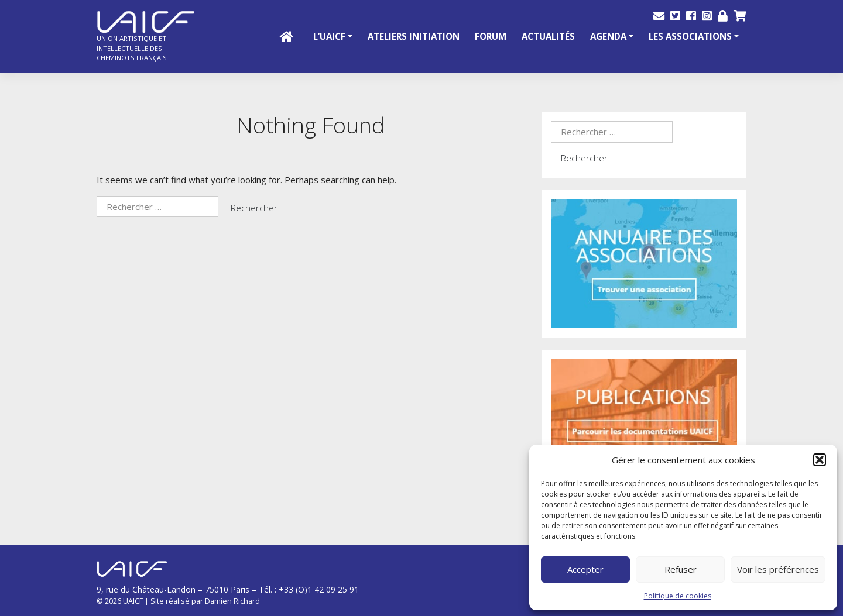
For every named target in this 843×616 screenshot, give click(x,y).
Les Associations (690, 36)
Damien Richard (232, 601)
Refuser (681, 569)
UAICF (133, 601)
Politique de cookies (678, 596)
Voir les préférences (778, 569)
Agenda (608, 36)
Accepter (585, 569)
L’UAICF (329, 36)
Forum (491, 36)
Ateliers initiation (414, 36)
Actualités (548, 36)
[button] (820, 460)
